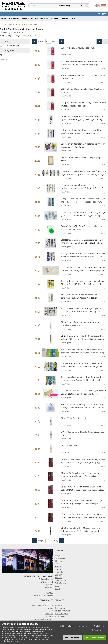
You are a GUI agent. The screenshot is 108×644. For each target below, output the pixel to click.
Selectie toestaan (72, 637)
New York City (61, 580)
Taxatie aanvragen (63, 611)
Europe (58, 567)
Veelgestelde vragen (44, 619)
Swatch (3, 59)
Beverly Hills (61, 558)
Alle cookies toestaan (95, 637)
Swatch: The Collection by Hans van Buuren (23, 24)
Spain (57, 586)
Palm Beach (60, 583)
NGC (74, 18)
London (58, 575)
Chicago (59, 561)
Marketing (100, 630)
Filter (6, 41)
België (58, 555)
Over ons (55, 18)
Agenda (35, 18)
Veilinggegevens (28, 36)
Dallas (58, 564)
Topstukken (60, 616)
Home (4, 18)
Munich (58, 578)
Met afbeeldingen (11, 46)
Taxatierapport (61, 614)
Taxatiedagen (61, 608)
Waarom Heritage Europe (42, 605)
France (58, 569)
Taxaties (25, 18)
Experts (50, 616)
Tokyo (58, 589)
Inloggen (102, 14)
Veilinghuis (48, 608)
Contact (65, 18)
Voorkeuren (84, 626)
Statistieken (99, 626)
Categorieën (9, 50)
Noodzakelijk (68, 626)
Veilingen (14, 18)
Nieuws (44, 18)
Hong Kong (60, 572)
